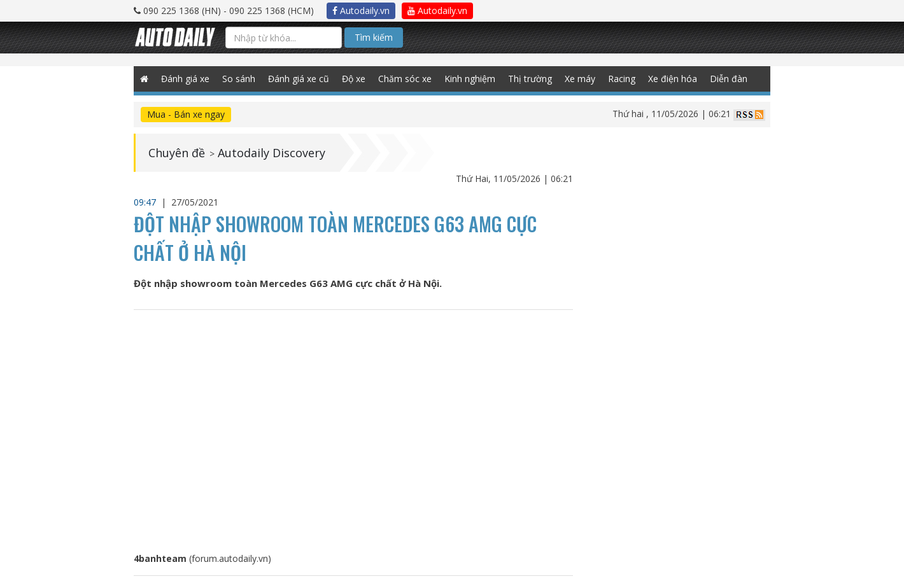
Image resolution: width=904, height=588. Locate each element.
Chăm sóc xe (405, 79)
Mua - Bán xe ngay (186, 114)
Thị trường (530, 79)
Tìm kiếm (374, 37)
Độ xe (354, 79)
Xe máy (580, 79)
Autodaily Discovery (272, 153)
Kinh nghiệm (470, 79)
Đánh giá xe (185, 79)
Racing (622, 79)
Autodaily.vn (361, 10)
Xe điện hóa (673, 79)
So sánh (239, 79)
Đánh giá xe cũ (299, 79)
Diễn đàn (729, 79)
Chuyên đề (177, 153)
